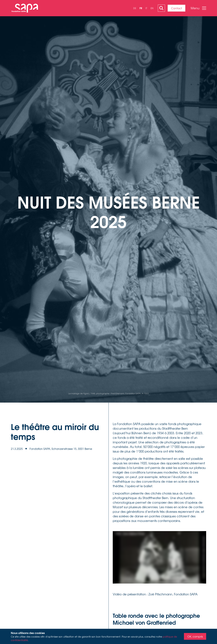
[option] (135, 8)
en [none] (152, 8)
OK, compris (195, 636)
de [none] (135, 8)
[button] (197, 8)
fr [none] (141, 8)
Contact (176, 8)
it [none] (146, 8)
